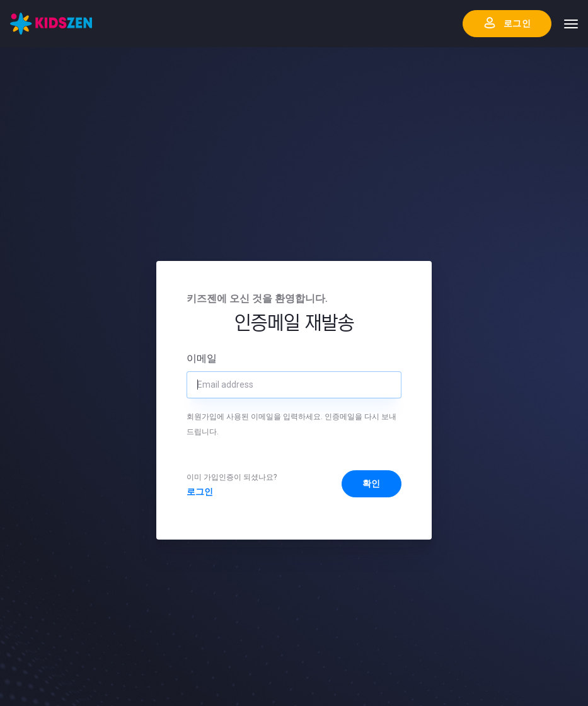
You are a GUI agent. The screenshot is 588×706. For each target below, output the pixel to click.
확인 (372, 483)
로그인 (200, 492)
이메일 (202, 358)
